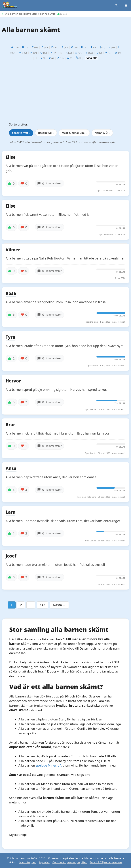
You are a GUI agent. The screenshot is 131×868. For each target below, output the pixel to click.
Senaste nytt (21, 133)
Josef (11, 556)
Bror (10, 425)
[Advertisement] (65, 92)
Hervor (13, 381)
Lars (10, 512)
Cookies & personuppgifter (70, 862)
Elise (11, 157)
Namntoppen (28, 862)
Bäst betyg (46, 133)
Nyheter (44, 862)
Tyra (10, 337)
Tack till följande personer (106, 862)
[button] (116, 5)
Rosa (11, 293)
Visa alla (92, 58)
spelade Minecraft (49, 765)
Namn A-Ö (102, 133)
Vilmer (13, 250)
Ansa (11, 469)
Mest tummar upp (74, 133)
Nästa (59, 605)
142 (43, 605)
